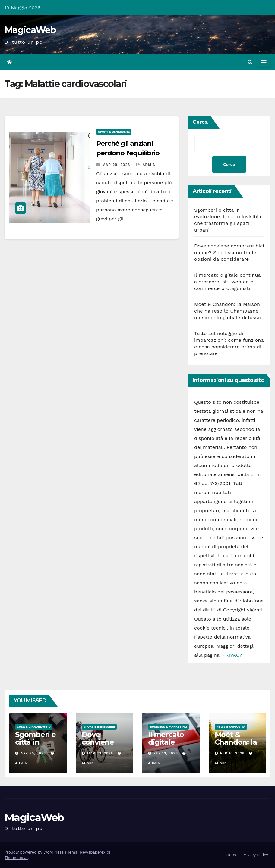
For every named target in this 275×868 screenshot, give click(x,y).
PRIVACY (232, 655)
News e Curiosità (231, 727)
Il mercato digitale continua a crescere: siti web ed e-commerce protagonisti (227, 282)
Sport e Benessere (114, 132)
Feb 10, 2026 (232, 753)
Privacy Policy (255, 855)
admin (146, 165)
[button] (250, 62)
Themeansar (16, 858)
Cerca (200, 122)
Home (232, 855)
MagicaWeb (30, 30)
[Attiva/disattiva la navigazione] (264, 62)
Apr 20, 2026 (33, 753)
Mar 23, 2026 (100, 753)
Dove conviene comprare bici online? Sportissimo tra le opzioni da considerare (229, 252)
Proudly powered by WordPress (35, 852)
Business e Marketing (168, 727)
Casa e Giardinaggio (34, 727)
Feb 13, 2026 (166, 753)
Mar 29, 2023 (116, 165)
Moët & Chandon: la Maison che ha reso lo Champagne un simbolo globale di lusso (228, 311)
